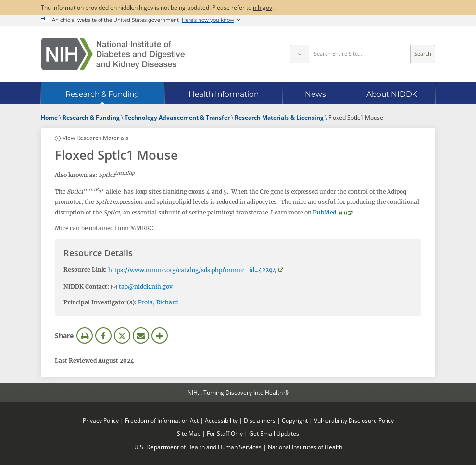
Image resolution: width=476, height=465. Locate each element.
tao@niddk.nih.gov (146, 286)
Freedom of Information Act (162, 420)
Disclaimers (260, 420)
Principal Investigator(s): (100, 302)
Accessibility (221, 420)
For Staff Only (225, 433)
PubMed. (325, 212)
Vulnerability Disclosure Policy (354, 420)
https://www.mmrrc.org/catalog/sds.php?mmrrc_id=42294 (192, 270)
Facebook (103, 336)
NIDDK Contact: (86, 286)
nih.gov (263, 7)
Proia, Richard (158, 302)
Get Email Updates (274, 433)
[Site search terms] (360, 54)
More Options (160, 336)
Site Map (189, 433)
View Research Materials (95, 138)
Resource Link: (85, 270)
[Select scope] (299, 54)
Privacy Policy (101, 420)
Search (423, 54)
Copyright (295, 420)
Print (85, 336)
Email (141, 336)
